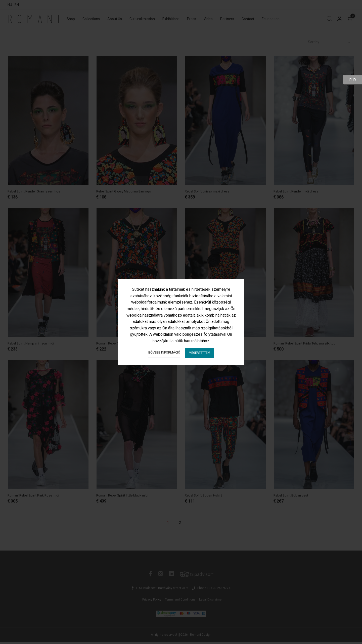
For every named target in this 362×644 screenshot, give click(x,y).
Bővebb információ (164, 352)
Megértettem (199, 353)
